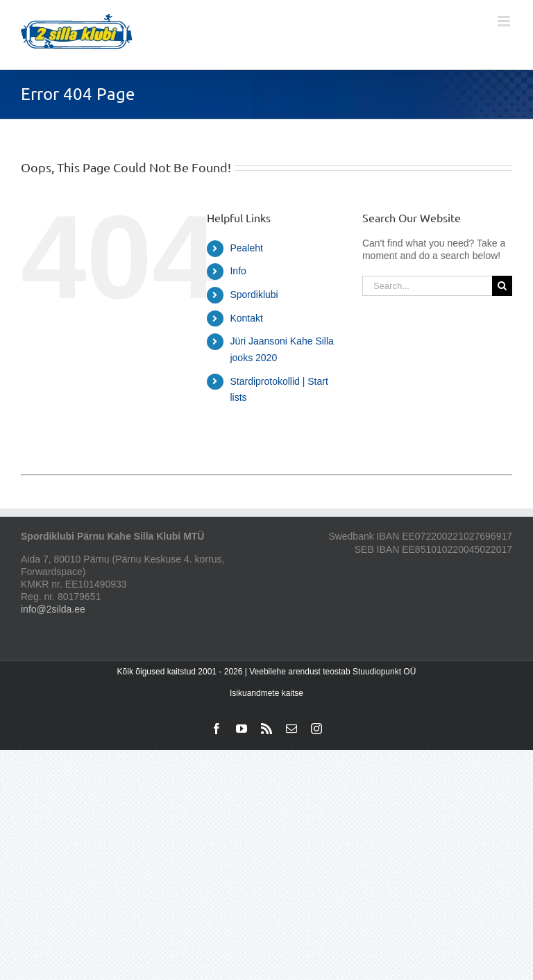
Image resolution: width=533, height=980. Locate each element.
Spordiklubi (254, 294)
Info (238, 271)
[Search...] (427, 286)
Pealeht (246, 248)
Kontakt (246, 318)
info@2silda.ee (53, 609)
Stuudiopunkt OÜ (384, 672)
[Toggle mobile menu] (505, 21)
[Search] (502, 286)
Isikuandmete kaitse (266, 693)
